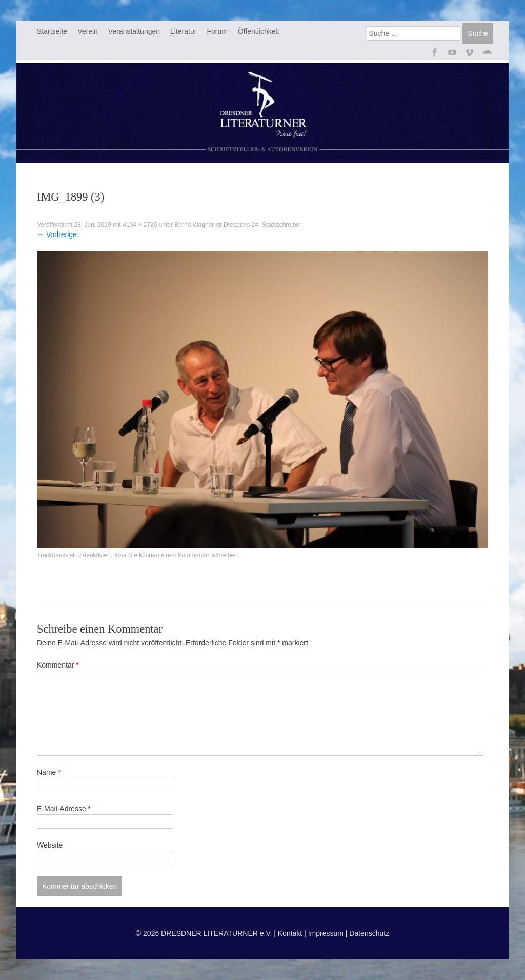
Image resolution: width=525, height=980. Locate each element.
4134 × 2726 (140, 225)
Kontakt (290, 933)
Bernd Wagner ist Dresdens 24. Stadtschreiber (238, 225)
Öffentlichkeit (259, 31)
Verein (88, 31)
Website (50, 845)
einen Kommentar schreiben (199, 555)
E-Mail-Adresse (64, 809)
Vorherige (57, 234)
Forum (217, 31)
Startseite (52, 31)
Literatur (183, 31)
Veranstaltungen (134, 31)
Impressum (326, 933)
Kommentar (58, 665)
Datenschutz (369, 933)
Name (49, 772)
